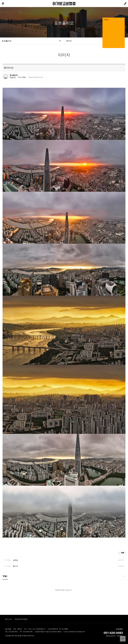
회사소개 (8, 619)
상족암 (15, 560)
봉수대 (15, 566)
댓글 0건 (13, 78)
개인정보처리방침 (21, 619)
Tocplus (106, 20)
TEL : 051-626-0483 (11, 632)
